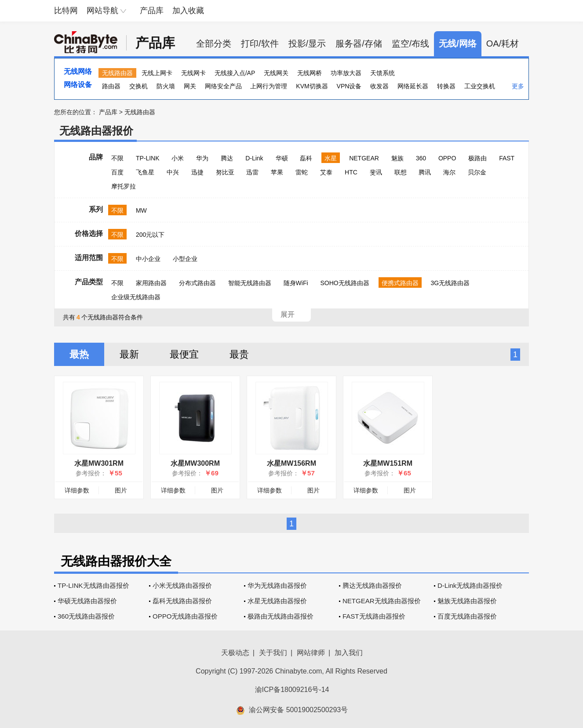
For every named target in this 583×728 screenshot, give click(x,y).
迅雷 (252, 172)
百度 (117, 172)
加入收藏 (188, 11)
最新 (129, 354)
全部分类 (214, 43)
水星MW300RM (195, 463)
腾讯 (425, 172)
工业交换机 (480, 86)
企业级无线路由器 (136, 297)
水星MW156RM (291, 463)
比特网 (66, 11)
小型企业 (185, 259)
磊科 (306, 158)
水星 (331, 158)
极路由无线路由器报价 (281, 616)
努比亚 (225, 172)
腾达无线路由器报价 (372, 585)
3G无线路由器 (450, 283)
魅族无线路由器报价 (467, 601)
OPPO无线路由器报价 (185, 616)
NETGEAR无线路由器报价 (382, 601)
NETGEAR (364, 158)
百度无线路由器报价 (467, 616)
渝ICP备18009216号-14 (292, 690)
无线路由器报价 (96, 131)
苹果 (277, 172)
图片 (121, 490)
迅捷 (197, 172)
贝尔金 (477, 172)
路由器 (111, 86)
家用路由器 (151, 283)
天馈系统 (383, 73)
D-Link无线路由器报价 (470, 585)
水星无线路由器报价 (277, 601)
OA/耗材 (503, 43)
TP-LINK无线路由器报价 (93, 585)
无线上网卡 (157, 73)
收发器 (379, 86)
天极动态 (235, 653)
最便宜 (184, 354)
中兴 (173, 172)
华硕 (282, 158)
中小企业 (148, 259)
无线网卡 (193, 73)
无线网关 (276, 73)
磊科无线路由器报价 (182, 601)
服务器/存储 (359, 43)
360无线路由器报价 (86, 616)
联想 (401, 172)
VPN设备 (349, 86)
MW (141, 210)
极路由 (477, 158)
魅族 (397, 158)
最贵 (239, 354)
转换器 (446, 86)
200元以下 (150, 235)
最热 (79, 354)
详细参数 (77, 490)
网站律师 (311, 653)
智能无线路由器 (250, 283)
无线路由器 (117, 73)
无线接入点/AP (235, 73)
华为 (202, 158)
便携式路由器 (400, 283)
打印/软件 (260, 43)
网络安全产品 (223, 86)
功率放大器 (346, 73)
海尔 (449, 172)
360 (421, 158)
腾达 (227, 158)
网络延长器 (413, 86)
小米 (178, 158)
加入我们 (349, 653)
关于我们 (273, 653)
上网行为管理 (269, 86)
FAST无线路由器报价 (374, 616)
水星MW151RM (388, 463)
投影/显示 (307, 43)
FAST (507, 158)
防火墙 (166, 86)
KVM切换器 (312, 86)
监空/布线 (411, 43)
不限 (117, 158)
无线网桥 (310, 73)
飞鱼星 (145, 172)
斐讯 (376, 172)
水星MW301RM (99, 463)
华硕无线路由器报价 (87, 601)
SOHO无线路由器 (344, 283)
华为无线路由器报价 (277, 585)
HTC (351, 172)
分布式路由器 (197, 283)
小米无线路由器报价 (182, 585)
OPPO (447, 158)
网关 (190, 86)
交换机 (138, 86)
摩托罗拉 (124, 186)
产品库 (152, 11)
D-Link (254, 158)
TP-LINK (148, 158)
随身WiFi (296, 283)
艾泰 (326, 172)
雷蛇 (302, 172)
